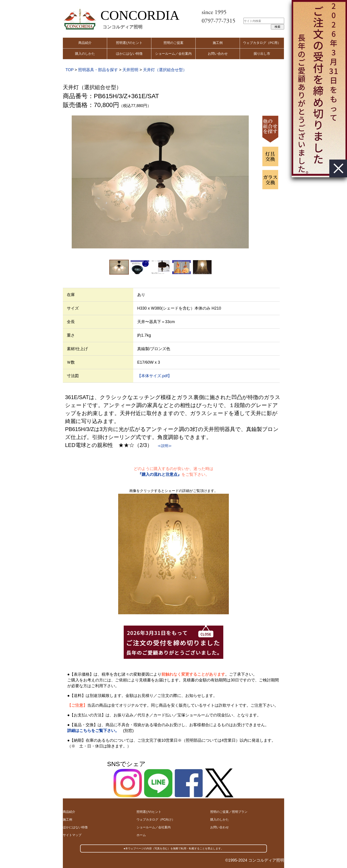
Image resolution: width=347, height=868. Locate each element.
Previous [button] (65, 182)
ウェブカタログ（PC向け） (156, 819)
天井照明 (130, 70)
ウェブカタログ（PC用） (262, 43)
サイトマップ (72, 835)
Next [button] (255, 182)
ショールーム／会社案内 (173, 54)
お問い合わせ (218, 54)
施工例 (218, 43)
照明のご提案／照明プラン (229, 812)
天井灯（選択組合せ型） (165, 70)
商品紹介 (85, 43)
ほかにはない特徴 (129, 54)
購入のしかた (85, 54)
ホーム (141, 835)
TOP (69, 70)
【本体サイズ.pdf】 (154, 376)
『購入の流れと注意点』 (160, 474)
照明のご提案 (173, 43)
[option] (160, 182)
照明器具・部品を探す (98, 70)
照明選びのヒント (129, 43)
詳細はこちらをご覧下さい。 (93, 731)
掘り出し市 (262, 54)
